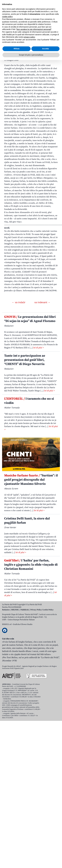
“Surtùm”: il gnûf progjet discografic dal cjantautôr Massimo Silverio (31, 480)
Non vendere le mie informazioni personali (34, 837)
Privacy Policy (36, 610)
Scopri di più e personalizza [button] (31, 863)
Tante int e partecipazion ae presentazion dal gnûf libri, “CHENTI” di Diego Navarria (25, 360)
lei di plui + (38, 348)
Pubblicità (25, 610)
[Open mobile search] (51, 23)
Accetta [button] (46, 857)
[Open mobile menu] (57, 23)
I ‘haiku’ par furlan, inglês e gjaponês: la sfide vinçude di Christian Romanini (31, 565)
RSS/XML (15, 610)
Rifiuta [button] (17, 857)
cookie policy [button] (7, 824)
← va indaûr (19, 302)
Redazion (6, 610)
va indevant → (42, 302)
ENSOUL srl (7, 624)
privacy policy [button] (29, 845)
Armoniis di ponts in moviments (22, 47)
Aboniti (10, 23)
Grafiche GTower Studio (23, 624)
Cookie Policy (48, 610)
